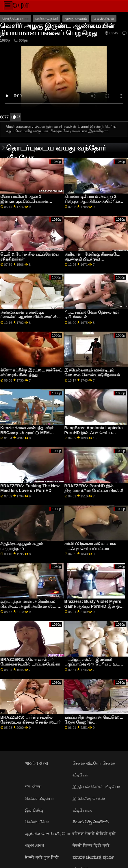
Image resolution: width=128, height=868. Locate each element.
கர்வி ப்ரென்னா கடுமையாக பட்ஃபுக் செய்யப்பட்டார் (90, 546)
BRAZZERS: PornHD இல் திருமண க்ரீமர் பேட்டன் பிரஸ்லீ (94, 488)
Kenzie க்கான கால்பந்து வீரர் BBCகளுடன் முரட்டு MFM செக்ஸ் (27, 433)
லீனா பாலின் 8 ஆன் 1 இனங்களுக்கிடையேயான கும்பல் (24, 201)
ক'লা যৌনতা (33, 787)
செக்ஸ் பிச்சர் (37, 822)
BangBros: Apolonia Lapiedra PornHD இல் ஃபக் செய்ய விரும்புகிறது (94, 433)
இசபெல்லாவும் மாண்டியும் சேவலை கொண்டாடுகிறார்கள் (92, 372)
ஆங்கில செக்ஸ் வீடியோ (48, 834)
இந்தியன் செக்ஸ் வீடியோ (96, 787)
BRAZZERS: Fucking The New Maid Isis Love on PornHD (30, 488)
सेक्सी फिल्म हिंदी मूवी (91, 845)
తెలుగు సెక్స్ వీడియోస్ (91, 822)
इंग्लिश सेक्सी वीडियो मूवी (94, 834)
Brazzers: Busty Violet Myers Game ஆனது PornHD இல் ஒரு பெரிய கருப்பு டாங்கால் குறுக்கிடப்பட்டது (94, 609)
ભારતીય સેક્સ (36, 763)
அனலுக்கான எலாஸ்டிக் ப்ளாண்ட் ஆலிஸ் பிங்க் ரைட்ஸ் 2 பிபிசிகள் (31, 317)
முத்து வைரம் (76, 18)
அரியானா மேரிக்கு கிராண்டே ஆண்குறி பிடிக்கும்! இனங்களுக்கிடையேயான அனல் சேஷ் (95, 261)
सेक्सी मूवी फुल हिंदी (42, 857)
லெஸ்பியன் (104, 18)
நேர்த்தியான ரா (15, 18)
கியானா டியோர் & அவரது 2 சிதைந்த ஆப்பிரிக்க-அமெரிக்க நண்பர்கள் (93, 201)
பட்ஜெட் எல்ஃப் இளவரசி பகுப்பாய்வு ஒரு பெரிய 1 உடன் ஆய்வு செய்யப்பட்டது (94, 664)
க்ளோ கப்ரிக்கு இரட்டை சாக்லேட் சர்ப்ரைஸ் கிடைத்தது (31, 372)
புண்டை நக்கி (47, 18)
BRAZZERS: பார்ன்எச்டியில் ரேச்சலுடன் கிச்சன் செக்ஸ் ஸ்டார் (30, 720)
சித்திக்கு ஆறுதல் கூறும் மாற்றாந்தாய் (22, 546)
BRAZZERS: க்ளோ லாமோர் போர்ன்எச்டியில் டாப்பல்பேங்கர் (30, 662)
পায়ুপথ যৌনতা (34, 845)
